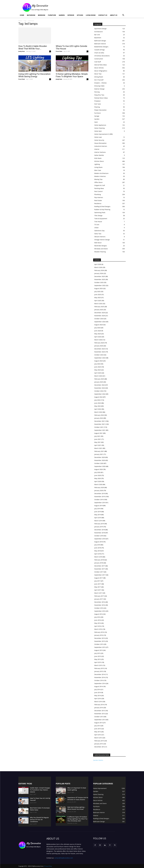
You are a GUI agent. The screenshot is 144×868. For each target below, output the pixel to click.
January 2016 (99, 635)
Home (22, 15)
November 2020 (100, 460)
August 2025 (99, 288)
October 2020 (99, 463)
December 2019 (100, 493)
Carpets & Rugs (100, 50)
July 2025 (97, 291)
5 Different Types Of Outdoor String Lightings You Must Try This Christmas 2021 (77, 819)
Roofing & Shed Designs (102, 206)
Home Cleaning (99, 128)
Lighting (97, 164)
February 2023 (99, 379)
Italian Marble (99, 155)
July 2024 (97, 328)
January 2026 (99, 273)
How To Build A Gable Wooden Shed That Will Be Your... (33, 47)
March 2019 (98, 521)
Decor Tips (98, 74)
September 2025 (100, 285)
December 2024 (100, 313)
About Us (114, 15)
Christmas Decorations (102, 56)
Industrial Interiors (101, 146)
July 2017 (97, 581)
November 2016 (100, 605)
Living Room (91, 15)
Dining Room (99, 77)
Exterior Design (99, 89)
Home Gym (98, 131)
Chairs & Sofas (99, 53)
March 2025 (98, 304)
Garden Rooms (98, 760)
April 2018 (98, 554)
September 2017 (100, 575)
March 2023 (98, 376)
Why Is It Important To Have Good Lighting (77, 789)
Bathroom (31, 15)
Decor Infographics (101, 71)
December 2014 (100, 674)
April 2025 (98, 301)
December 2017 (100, 566)
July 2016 (97, 617)
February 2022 (99, 415)
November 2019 (100, 497)
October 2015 (99, 644)
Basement (98, 38)
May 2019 (98, 515)
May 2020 (98, 478)
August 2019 (99, 506)
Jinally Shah (22, 51)
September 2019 (100, 503)
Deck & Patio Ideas (101, 65)
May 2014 (98, 695)
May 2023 (98, 370)
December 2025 (100, 276)
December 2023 (100, 349)
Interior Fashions (100, 152)
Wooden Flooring (100, 252)
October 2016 (99, 608)
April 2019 (98, 518)
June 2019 (98, 512)
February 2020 (99, 487)
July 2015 (97, 653)
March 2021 (98, 448)
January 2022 (99, 418)
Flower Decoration (100, 110)
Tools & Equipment (101, 219)
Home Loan (98, 137)
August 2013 (99, 723)
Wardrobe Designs (101, 246)
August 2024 (99, 325)
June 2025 (98, 295)
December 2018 (100, 530)
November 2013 (100, 714)
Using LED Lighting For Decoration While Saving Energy (34, 75)
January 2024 (99, 346)
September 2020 (100, 466)
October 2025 (99, 282)
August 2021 (99, 433)
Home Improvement (101, 134)
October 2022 (99, 391)
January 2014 (99, 708)
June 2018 (98, 548)
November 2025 (100, 279)
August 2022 (99, 397)
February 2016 (99, 632)
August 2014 (99, 686)
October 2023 (99, 355)
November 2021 (100, 424)
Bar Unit (97, 35)
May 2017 (98, 587)
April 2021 (98, 445)
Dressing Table (99, 86)
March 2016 (98, 629)
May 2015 (98, 659)
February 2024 (99, 343)
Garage (97, 116)
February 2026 (99, 270)
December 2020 (100, 457)
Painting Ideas (99, 188)
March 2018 (98, 557)
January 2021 (99, 454)
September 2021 (100, 430)
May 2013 (98, 732)
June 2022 (98, 403)
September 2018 (100, 539)
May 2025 (98, 298)
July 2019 (97, 509)
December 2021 (100, 421)
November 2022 (100, 388)
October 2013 (99, 717)
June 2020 (98, 475)
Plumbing (98, 194)
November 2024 (100, 316)
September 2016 (100, 611)
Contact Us (103, 15)
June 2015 (98, 656)
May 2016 (98, 623)
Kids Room (98, 158)
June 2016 (98, 620)
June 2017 (98, 584)
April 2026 (98, 264)
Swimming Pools (100, 213)
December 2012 (100, 747)
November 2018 (100, 533)
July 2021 (97, 436)
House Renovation (100, 143)
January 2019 (99, 527)
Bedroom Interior (100, 44)
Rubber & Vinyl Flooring (102, 209)
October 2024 (99, 319)
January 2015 (99, 671)
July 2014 (97, 689)
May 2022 (98, 406)
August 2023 (99, 361)
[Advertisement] (89, 7)
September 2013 (100, 720)
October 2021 (99, 427)
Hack (96, 122)
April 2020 (98, 481)
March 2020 (98, 484)
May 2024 (98, 334)
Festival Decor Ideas (101, 98)
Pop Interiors (99, 197)
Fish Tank (98, 104)
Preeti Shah (59, 51)
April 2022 (98, 409)
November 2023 (100, 352)
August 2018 (99, 542)
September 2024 (100, 322)
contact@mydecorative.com (64, 858)
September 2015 (100, 647)
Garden (62, 15)
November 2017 (100, 569)
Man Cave (98, 170)
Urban (96, 228)
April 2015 (98, 662)
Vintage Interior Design (102, 240)
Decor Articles (99, 68)
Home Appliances (100, 125)
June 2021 (98, 439)
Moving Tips (98, 179)
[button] (123, 15)
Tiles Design (98, 216)
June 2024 (98, 331)
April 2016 (98, 626)
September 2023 (100, 358)
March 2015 (98, 665)
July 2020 (97, 472)
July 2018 (97, 545)
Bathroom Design (100, 41)
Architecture (99, 32)
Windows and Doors (101, 249)
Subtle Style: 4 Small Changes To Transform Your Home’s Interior (40, 790)
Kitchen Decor (99, 161)
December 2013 (100, 711)
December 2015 (100, 638)
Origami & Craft (100, 185)
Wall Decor (98, 243)
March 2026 (98, 267)
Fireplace (97, 101)
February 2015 (99, 668)
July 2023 (97, 364)
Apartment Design (100, 29)
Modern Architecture (101, 173)
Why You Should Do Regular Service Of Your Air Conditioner (39, 820)
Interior (71, 15)
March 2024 (98, 340)
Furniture (52, 15)
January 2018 (99, 563)
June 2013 (98, 729)
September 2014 (100, 683)
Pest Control (98, 191)
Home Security (99, 140)
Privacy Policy (48, 866)
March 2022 (98, 412)
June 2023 (98, 367)
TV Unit (97, 225)
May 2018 (98, 551)
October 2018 (99, 536)
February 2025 (99, 307)
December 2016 (100, 602)
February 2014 (99, 705)
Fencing (97, 92)
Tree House (98, 222)
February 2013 (99, 741)
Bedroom (42, 15)
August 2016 (99, 614)
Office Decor (98, 182)
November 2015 (100, 641)
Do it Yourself (99, 80)
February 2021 (99, 451)
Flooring (97, 107)
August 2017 (99, 578)
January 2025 (99, 310)
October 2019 (99, 500)
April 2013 (98, 735)
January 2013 (99, 744)
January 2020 (99, 490)
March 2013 (98, 738)
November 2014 (100, 677)
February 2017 (99, 596)
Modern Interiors (100, 176)
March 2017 (98, 593)
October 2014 (99, 680)
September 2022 (100, 394)
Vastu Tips (98, 234)
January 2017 (99, 599)
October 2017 (99, 572)
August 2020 (99, 469)
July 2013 (97, 726)
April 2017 (98, 590)
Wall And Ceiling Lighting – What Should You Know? (76, 808)
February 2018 (99, 560)
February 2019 (99, 524)
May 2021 (98, 442)
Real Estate (98, 200)
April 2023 (98, 373)
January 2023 (99, 382)
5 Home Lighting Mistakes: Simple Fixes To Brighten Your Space (72, 75)
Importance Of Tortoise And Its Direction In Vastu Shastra (78, 799)
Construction (99, 59)
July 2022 (97, 400)
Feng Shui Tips (99, 95)
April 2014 (98, 699)
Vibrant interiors (100, 237)
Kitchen (80, 15)
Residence (98, 203)
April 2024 (98, 337)
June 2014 (98, 692)
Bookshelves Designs (101, 47)
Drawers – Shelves (100, 83)
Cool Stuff (98, 62)
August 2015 (99, 650)
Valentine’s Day (99, 231)
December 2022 (100, 385)
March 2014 (98, 702)
